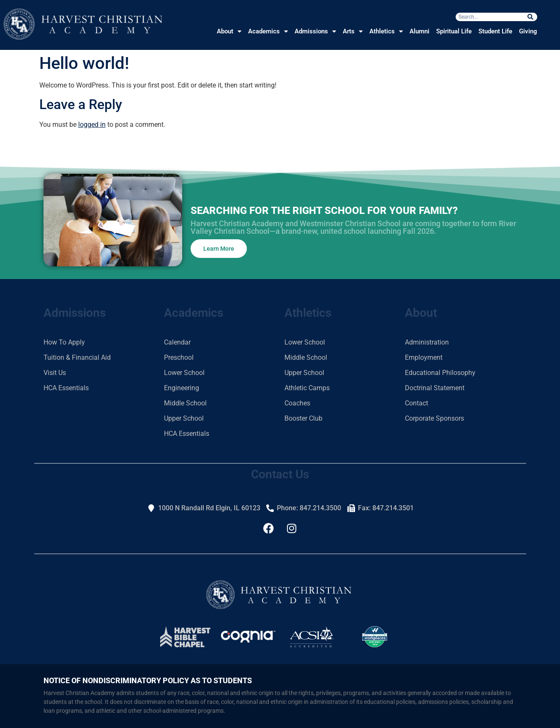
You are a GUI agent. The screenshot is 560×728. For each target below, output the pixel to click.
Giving (528, 31)
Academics (268, 31)
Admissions (315, 31)
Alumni (419, 31)
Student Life (495, 31)
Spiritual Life (454, 31)
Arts (353, 31)
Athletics (386, 31)
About (229, 31)
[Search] (530, 17)
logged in (92, 125)
